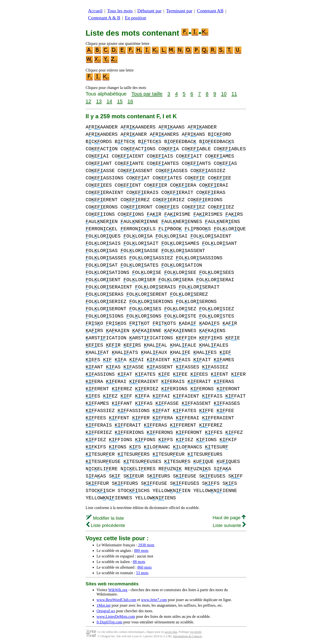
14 (109, 101)
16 (130, 101)
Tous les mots (120, 11)
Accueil (95, 11)
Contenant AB (210, 11)
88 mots (139, 562)
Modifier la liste (105, 518)
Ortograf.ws (106, 611)
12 (88, 101)
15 (120, 101)
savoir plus (171, 632)
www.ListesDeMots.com (116, 616)
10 (224, 94)
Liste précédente (106, 525)
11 (234, 94)
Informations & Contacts (187, 636)
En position (136, 18)
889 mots (141, 551)
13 (99, 101)
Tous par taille (147, 94)
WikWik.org (118, 590)
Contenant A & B (104, 18)
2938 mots (146, 545)
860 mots (144, 567)
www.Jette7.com (154, 600)
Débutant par (149, 11)
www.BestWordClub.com (116, 600)
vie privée (196, 632)
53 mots (142, 573)
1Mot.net (104, 605)
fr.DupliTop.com (109, 622)
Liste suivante (229, 525)
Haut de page (229, 518)
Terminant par (179, 11)
